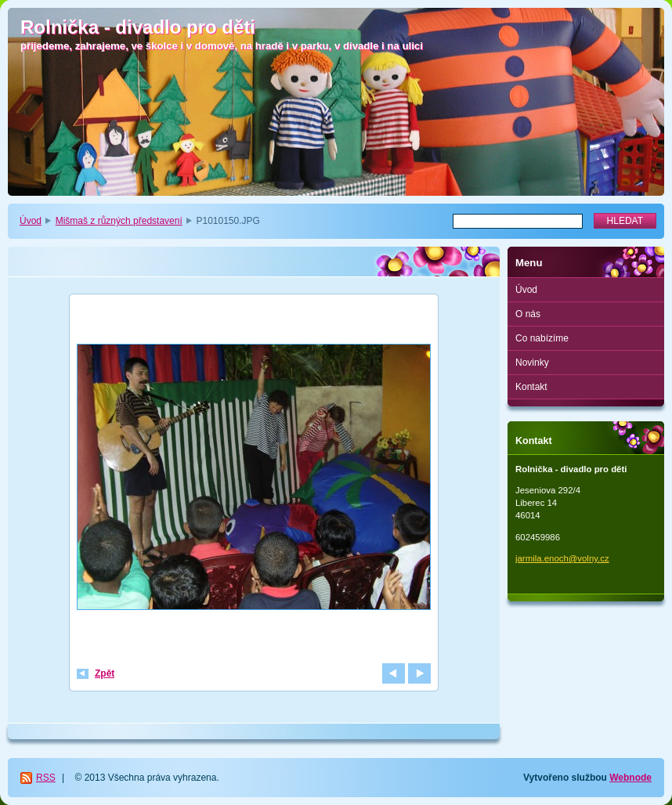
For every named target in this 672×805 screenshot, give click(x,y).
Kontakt (531, 387)
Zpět (105, 673)
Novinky (532, 363)
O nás (528, 314)
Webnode (630, 778)
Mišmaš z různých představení (119, 221)
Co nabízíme (542, 338)
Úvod (31, 221)
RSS (46, 778)
